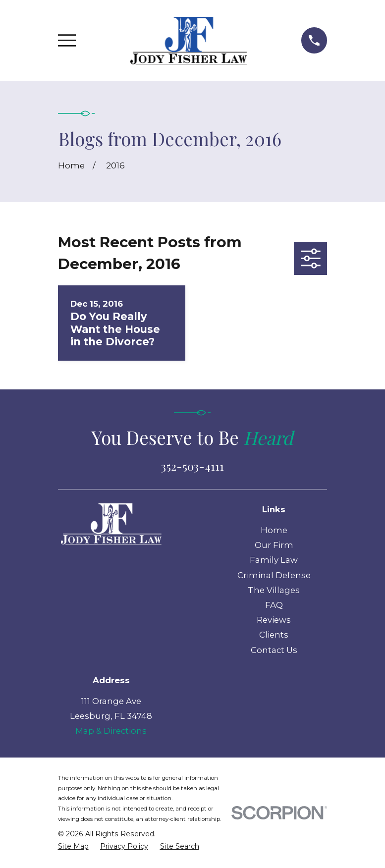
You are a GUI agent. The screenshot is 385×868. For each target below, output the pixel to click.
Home (274, 530)
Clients (274, 635)
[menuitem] (73, 846)
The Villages (274, 590)
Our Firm (274, 545)
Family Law (274, 560)
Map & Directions (111, 731)
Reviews (274, 620)
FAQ (274, 605)
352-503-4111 (192, 466)
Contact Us (274, 650)
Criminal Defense (274, 575)
